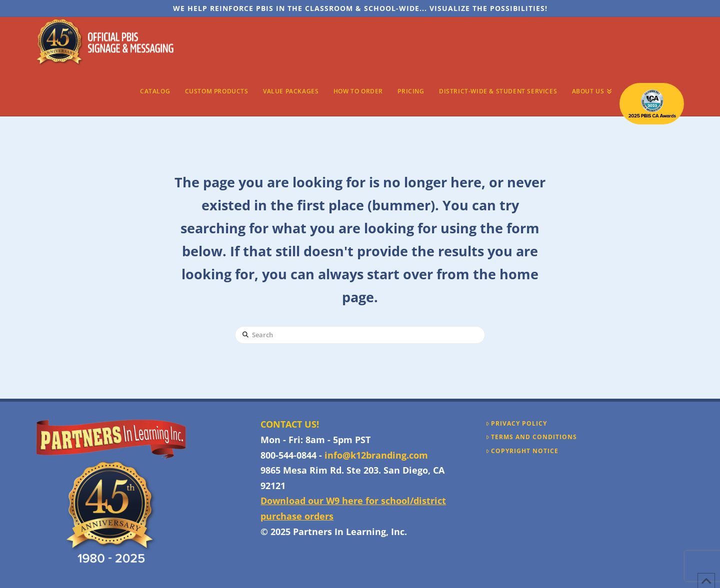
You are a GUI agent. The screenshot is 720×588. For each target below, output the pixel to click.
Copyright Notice (522, 451)
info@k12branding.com (376, 455)
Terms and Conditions (532, 437)
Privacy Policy (517, 424)
